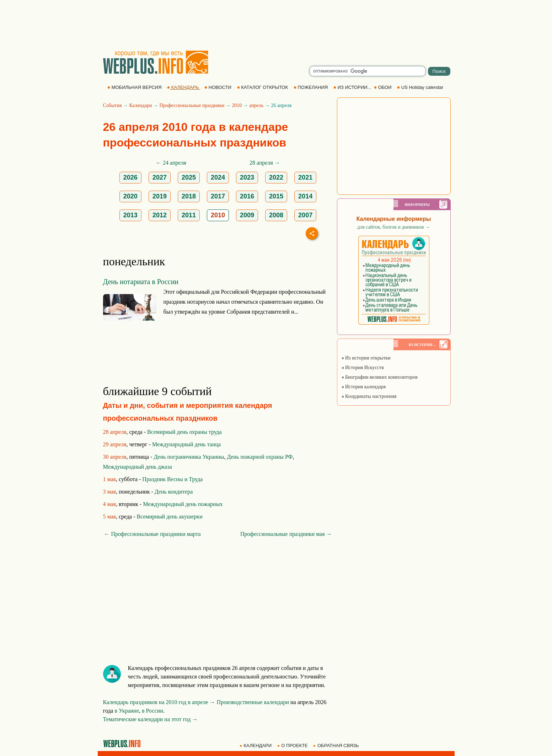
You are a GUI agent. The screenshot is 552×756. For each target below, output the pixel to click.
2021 (305, 177)
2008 (276, 215)
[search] (368, 71)
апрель (256, 105)
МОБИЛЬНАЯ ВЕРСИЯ (135, 87)
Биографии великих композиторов (379, 377)
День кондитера (174, 492)
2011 (189, 215)
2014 (305, 196)
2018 (189, 196)
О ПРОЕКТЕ (293, 746)
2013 (130, 215)
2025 (189, 177)
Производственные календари (253, 702)
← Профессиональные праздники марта (152, 534)
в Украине (127, 711)
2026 (130, 177)
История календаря (364, 387)
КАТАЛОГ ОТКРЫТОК (263, 87)
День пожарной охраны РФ (260, 457)
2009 (247, 215)
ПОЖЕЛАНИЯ (311, 87)
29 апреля (115, 444)
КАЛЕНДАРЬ (184, 87)
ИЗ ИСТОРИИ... (353, 87)
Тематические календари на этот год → (151, 719)
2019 (160, 196)
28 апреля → (265, 163)
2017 (218, 196)
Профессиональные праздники (192, 105)
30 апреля (115, 457)
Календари (140, 105)
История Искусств (363, 368)
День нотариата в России (141, 282)
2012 (160, 215)
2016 (247, 196)
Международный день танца (186, 444)
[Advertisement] (276, 25)
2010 (237, 105)
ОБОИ (383, 87)
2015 (276, 196)
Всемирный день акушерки (170, 517)
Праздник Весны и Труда (172, 479)
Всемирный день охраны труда (184, 432)
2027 (160, 177)
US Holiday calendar (421, 87)
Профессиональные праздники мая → (286, 534)
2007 (305, 215)
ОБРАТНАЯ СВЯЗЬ (337, 746)
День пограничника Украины (189, 457)
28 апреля (115, 432)
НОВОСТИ (218, 87)
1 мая (109, 479)
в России (152, 711)
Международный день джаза (138, 467)
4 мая (109, 504)
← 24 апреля (171, 163)
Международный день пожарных (183, 504)
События (112, 105)
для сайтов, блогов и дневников (394, 227)
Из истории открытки (366, 358)
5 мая (109, 517)
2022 (276, 177)
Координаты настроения (369, 396)
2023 (247, 177)
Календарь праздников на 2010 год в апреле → (159, 702)
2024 (218, 177)
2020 (130, 196)
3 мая (109, 492)
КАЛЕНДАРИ (256, 746)
